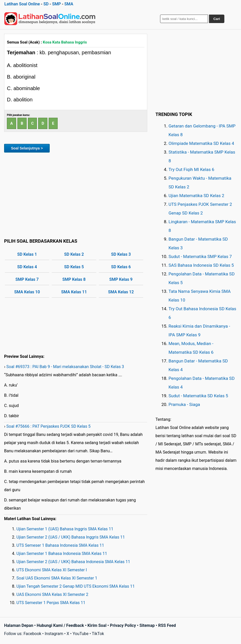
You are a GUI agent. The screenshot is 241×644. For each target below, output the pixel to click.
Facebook (32, 634)
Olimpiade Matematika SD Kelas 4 (201, 143)
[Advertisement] (76, 195)
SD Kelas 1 (27, 254)
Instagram (54, 634)
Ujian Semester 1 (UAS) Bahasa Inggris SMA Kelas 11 (65, 529)
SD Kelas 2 (74, 254)
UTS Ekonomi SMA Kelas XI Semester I (52, 570)
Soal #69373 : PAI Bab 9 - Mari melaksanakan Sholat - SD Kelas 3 (65, 367)
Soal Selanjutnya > (27, 148)
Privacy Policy (123, 625)
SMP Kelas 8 (74, 279)
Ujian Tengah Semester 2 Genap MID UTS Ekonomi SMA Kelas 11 (76, 586)
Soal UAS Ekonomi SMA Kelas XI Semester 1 (57, 578)
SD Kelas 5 (74, 267)
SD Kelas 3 (121, 254)
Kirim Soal (97, 625)
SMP (56, 4)
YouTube (80, 634)
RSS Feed (167, 625)
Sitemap (147, 625)
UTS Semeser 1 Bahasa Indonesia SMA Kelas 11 (60, 545)
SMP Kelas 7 (27, 279)
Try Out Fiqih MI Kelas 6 (191, 169)
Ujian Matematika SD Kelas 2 (196, 196)
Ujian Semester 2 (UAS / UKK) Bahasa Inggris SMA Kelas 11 (71, 537)
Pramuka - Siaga (184, 404)
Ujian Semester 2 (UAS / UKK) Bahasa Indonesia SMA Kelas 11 (73, 562)
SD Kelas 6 (121, 267)
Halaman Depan (19, 625)
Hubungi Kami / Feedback (60, 625)
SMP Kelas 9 (121, 279)
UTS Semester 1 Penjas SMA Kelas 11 (51, 603)
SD (46, 4)
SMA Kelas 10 (27, 292)
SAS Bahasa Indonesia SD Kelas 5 (201, 265)
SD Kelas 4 (27, 267)
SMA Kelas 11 (74, 292)
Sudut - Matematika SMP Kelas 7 (200, 256)
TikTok (98, 634)
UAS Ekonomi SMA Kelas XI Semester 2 (52, 594)
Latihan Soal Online (22, 4)
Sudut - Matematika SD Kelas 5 (198, 396)
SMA (69, 4)
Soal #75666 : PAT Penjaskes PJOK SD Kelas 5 (49, 426)
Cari (217, 19)
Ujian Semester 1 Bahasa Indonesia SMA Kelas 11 (62, 554)
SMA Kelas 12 (121, 292)
